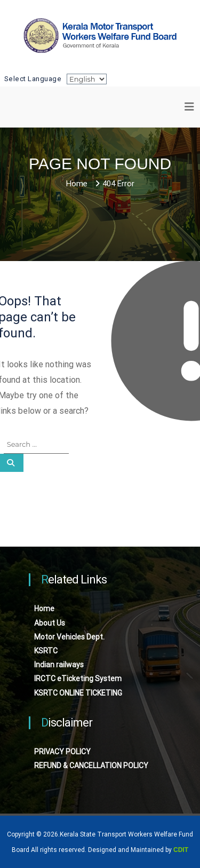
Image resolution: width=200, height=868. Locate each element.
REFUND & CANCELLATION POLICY (91, 766)
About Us (50, 623)
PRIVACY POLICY (62, 752)
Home (44, 609)
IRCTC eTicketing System (78, 678)
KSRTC (46, 651)
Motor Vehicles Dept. (69, 637)
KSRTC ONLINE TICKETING (78, 693)
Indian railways (59, 665)
